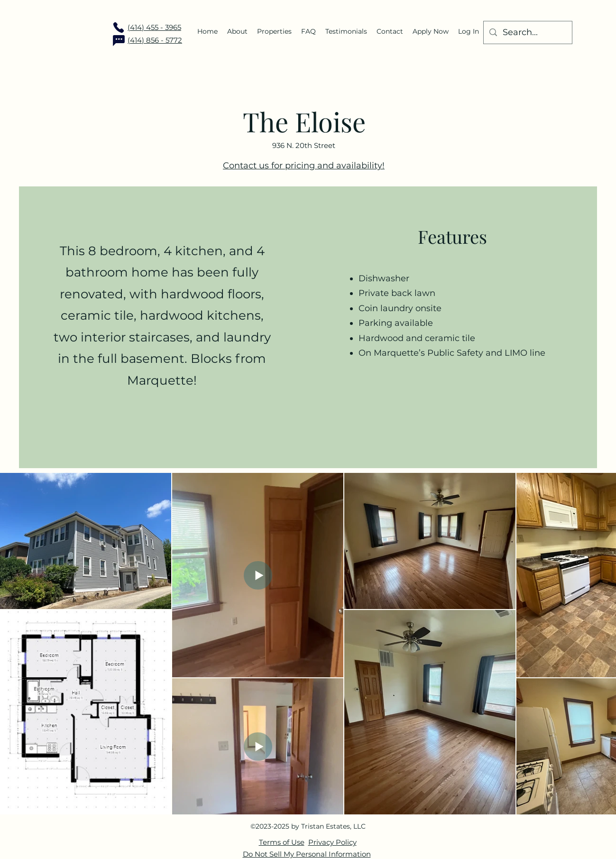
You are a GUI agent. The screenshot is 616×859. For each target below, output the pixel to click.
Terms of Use (282, 842)
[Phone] (119, 28)
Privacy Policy (332, 842)
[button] (274, 31)
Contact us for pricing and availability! (304, 166)
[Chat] (119, 40)
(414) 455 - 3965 (154, 27)
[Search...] (527, 33)
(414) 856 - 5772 (155, 40)
